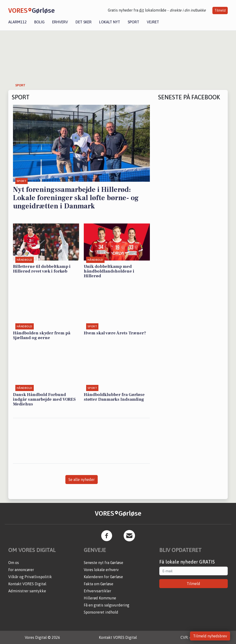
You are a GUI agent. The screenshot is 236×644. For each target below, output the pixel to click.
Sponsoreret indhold (101, 612)
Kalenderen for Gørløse (103, 577)
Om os (14, 563)
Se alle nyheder (82, 480)
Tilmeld (220, 10)
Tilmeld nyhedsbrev (210, 636)
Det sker (84, 22)
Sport (133, 22)
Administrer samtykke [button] (27, 591)
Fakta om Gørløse (99, 584)
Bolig (39, 22)
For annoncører (21, 570)
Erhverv (60, 22)
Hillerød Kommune (100, 598)
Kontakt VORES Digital (27, 584)
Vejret (153, 22)
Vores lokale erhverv (101, 570)
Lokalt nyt (110, 22)
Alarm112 (17, 22)
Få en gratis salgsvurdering (107, 605)
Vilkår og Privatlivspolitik (30, 577)
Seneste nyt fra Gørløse (103, 563)
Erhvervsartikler (97, 591)
